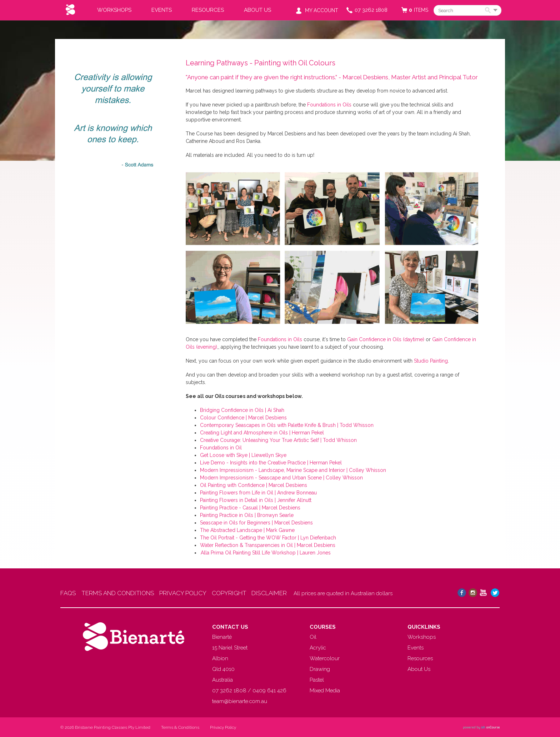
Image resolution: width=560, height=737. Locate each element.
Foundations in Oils (329, 105)
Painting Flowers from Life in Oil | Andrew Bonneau (258, 493)
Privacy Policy (223, 727)
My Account (322, 10)
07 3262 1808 (371, 10)
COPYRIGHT (241, 593)
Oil (313, 637)
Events (162, 10)
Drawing (320, 669)
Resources (208, 10)
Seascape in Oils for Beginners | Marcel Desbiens (256, 523)
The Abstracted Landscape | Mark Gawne (247, 530)
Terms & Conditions (180, 727)
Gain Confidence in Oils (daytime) (386, 339)
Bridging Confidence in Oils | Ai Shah (242, 410)
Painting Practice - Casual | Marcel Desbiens (250, 508)
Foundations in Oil (221, 448)
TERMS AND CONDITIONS (122, 593)
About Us (257, 10)
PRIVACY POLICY (191, 593)
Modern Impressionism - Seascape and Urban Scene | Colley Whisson (281, 478)
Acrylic (318, 648)
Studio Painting (431, 361)
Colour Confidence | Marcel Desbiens (243, 418)
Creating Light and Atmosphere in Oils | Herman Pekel (262, 433)
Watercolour (325, 658)
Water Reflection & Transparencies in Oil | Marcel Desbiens (268, 545)
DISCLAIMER (286, 593)
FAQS (68, 593)
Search (489, 11)
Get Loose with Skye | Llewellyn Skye (243, 455)
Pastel (317, 680)
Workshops (114, 10)
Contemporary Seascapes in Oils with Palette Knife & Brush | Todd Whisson (287, 425)
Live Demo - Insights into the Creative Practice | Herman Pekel (271, 463)
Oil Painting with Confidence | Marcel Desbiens (254, 485)
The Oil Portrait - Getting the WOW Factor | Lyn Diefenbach (268, 538)
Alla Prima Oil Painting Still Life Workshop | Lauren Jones (265, 553)
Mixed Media (325, 691)
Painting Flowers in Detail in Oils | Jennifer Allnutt (256, 500)
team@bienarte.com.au (240, 701)
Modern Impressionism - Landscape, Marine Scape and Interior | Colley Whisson (293, 470)
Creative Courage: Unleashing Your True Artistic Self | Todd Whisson (278, 440)
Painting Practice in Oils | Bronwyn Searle (247, 515)
